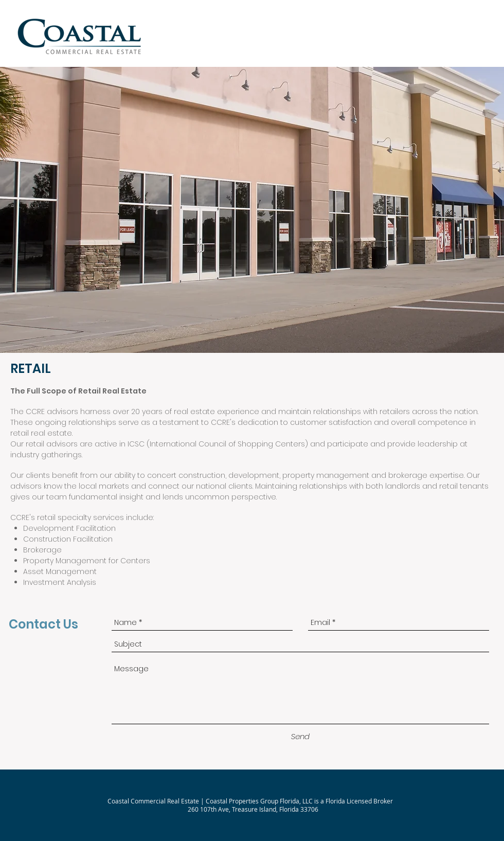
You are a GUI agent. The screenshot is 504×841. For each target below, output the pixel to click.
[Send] (300, 736)
